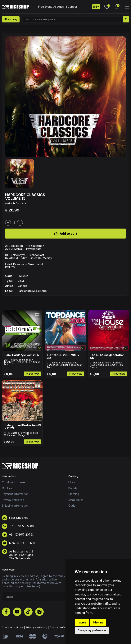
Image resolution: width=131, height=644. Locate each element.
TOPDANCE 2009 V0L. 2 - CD (64, 356)
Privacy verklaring (13, 500)
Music (72, 482)
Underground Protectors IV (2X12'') (22, 427)
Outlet (72, 506)
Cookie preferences (62, 627)
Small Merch (76, 500)
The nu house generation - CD (108, 356)
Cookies (7, 488)
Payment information (15, 494)
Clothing (74, 494)
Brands (73, 488)
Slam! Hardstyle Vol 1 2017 (22, 355)
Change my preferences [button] (92, 630)
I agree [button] (82, 623)
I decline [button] (98, 623)
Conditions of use (13, 482)
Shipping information (15, 506)
